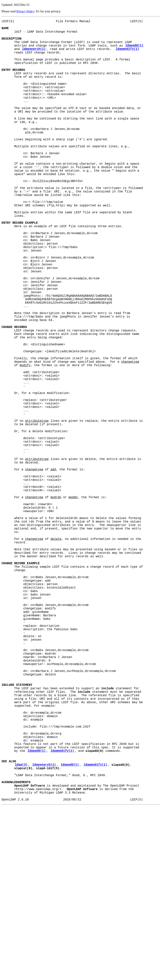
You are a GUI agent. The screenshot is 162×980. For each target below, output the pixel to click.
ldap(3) (21, 931)
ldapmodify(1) (127, 56)
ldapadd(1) (134, 52)
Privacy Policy (25, 11)
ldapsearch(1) (34, 56)
